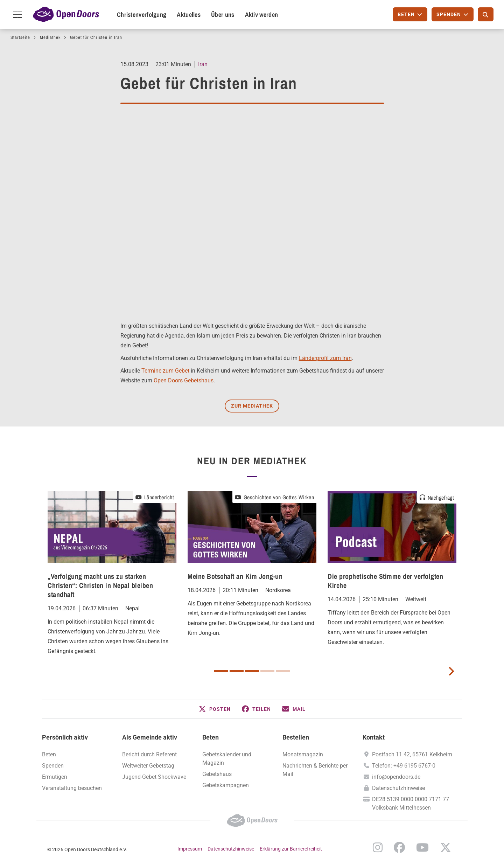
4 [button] (267, 671)
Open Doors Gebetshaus (184, 380)
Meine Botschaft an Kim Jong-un (235, 576)
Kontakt (374, 737)
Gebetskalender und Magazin (227, 759)
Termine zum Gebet (165, 371)
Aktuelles (189, 15)
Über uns (223, 15)
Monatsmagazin (303, 754)
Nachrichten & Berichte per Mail (315, 770)
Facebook (399, 847)
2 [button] (237, 671)
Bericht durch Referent (149, 754)
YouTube (422, 847)
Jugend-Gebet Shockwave (154, 777)
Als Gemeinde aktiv (150, 737)
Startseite (20, 37)
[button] (215, 709)
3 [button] (252, 671)
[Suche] (486, 14)
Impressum (190, 849)
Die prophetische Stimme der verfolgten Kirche (385, 581)
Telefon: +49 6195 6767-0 (404, 766)
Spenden (53, 766)
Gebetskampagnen (226, 785)
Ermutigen (55, 777)
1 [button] (221, 671)
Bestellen (296, 737)
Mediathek (50, 37)
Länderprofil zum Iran (325, 358)
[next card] (451, 671)
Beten (49, 754)
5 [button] (283, 671)
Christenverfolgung (142, 15)
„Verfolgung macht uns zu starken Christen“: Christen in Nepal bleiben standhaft (100, 585)
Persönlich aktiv (65, 737)
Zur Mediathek (252, 406)
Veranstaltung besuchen (72, 788)
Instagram (378, 847)
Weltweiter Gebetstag (148, 766)
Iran (203, 64)
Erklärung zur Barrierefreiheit (291, 849)
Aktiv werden (262, 15)
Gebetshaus (217, 774)
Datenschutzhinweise (398, 788)
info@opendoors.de (396, 777)
